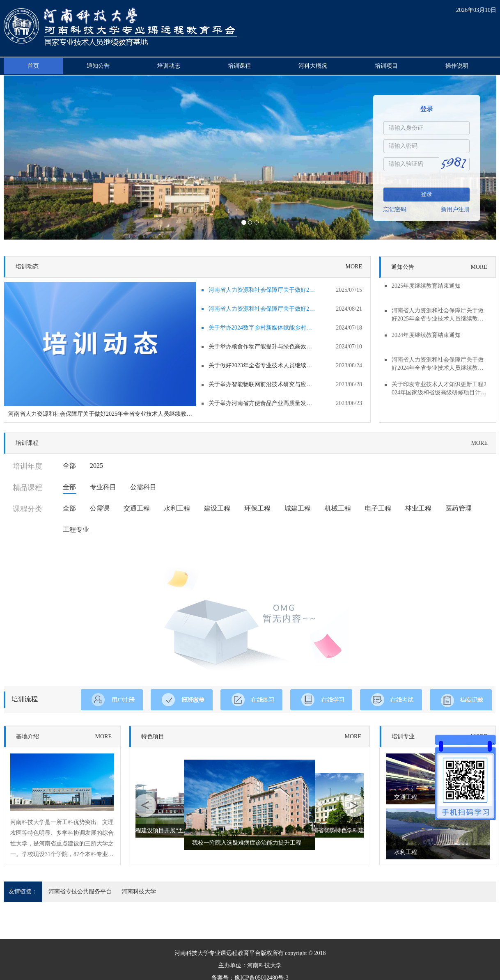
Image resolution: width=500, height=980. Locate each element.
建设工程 (217, 508)
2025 (96, 466)
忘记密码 (395, 210)
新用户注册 (455, 210)
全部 (69, 466)
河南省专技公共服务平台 (80, 892)
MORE (354, 267)
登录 (427, 194)
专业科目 (103, 487)
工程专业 (76, 530)
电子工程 (378, 508)
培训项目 (386, 66)
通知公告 (98, 66)
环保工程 (257, 508)
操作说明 (457, 66)
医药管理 (459, 508)
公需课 (100, 508)
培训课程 (239, 66)
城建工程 (298, 508)
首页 (33, 66)
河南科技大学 (139, 892)
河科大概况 (313, 66)
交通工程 (137, 508)
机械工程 (338, 508)
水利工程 (177, 508)
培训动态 (169, 66)
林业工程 (418, 508)
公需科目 (143, 487)
